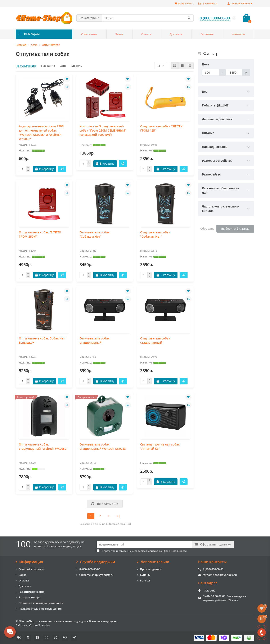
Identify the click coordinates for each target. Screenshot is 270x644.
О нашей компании (32, 569)
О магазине (89, 34)
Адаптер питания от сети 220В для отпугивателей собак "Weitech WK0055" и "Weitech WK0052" (41, 133)
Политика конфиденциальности (41, 603)
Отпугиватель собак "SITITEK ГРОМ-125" (161, 128)
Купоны (145, 575)
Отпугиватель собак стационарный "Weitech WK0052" (43, 446)
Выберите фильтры (235, 229)
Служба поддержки (96, 562)
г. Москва (209, 590)
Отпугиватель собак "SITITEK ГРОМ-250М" (40, 234)
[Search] (148, 18)
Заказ (119, 34)
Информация (29, 562)
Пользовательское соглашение (40, 609)
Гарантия (207, 34)
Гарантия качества (32, 592)
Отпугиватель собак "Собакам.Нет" (94, 234)
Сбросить (207, 229)
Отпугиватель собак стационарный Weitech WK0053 (103, 446)
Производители (151, 569)
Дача (34, 45)
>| (118, 516)
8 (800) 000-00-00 (90, 569)
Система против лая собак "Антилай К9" (160, 446)
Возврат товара (30, 597)
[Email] (144, 544)
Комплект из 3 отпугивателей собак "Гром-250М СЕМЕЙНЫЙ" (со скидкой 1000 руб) (103, 130)
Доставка (176, 34)
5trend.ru (44, 625)
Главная (21, 45)
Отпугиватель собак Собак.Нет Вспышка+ (42, 340)
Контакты (238, 34)
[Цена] (211, 72)
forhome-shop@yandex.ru (96, 575)
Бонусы (145, 580)
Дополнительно (153, 562)
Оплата (146, 34)
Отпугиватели (51, 45)
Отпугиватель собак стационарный (94, 340)
